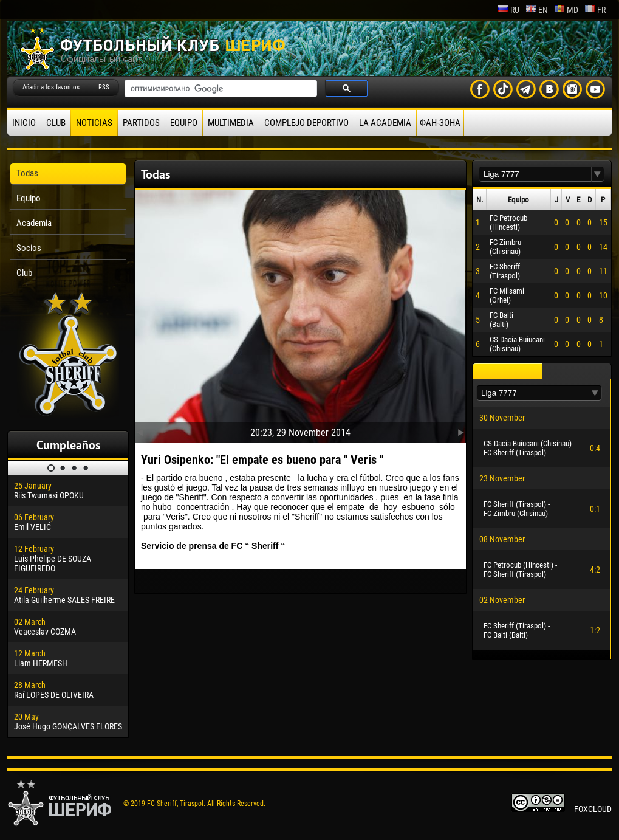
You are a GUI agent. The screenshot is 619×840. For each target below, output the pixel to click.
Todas (27, 173)
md (566, 10)
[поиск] (220, 89)
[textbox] (535, 174)
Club (56, 123)
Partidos (141, 123)
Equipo (184, 123)
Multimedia (231, 123)
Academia (34, 223)
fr (595, 10)
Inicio (24, 123)
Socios (29, 248)
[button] (598, 174)
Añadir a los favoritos (51, 87)
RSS (104, 87)
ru (508, 10)
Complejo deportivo (306, 123)
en (537, 10)
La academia (385, 123)
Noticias (94, 123)
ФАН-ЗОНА (440, 123)
